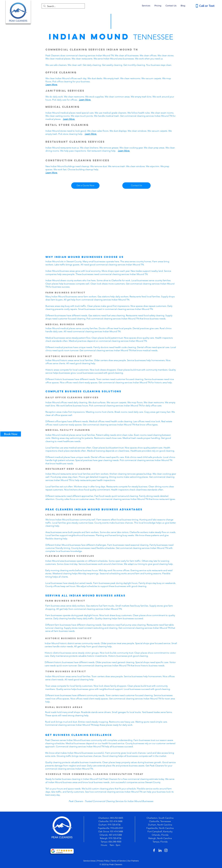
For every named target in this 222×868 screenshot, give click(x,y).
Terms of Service (118, 861)
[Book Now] (11, 434)
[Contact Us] (136, 186)
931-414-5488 (116, 821)
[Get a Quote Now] (85, 186)
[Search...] (63, 6)
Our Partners (133, 861)
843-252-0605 (117, 818)
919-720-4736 (114, 825)
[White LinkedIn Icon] (160, 850)
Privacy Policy (103, 861)
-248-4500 (117, 842)
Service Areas (89, 861)
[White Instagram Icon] (166, 850)
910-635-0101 (117, 828)
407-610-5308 (115, 835)
